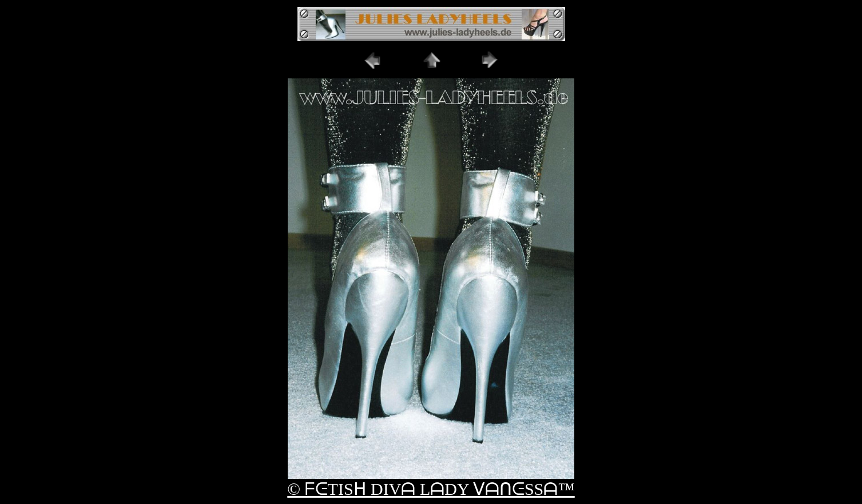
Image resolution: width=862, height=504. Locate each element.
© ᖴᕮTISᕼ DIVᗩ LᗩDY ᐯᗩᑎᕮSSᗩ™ (431, 489)
